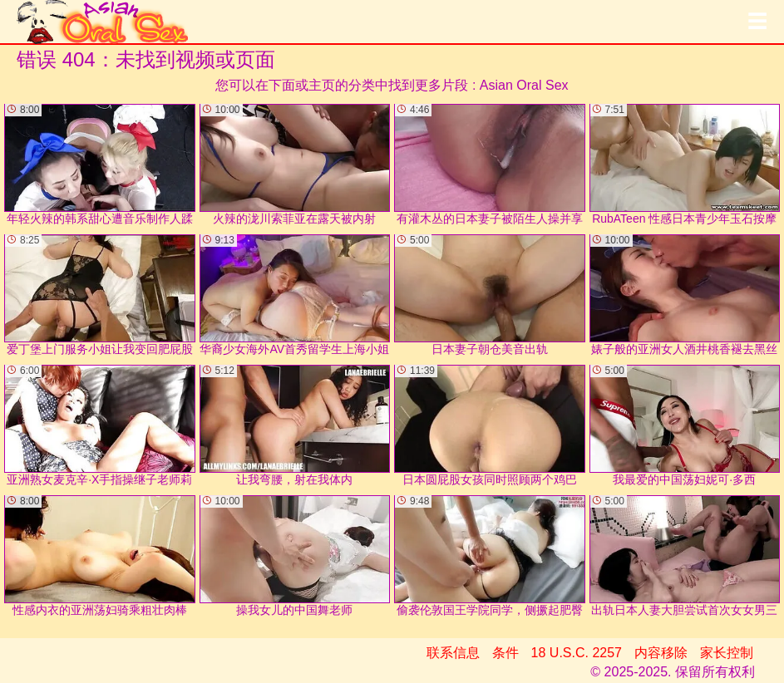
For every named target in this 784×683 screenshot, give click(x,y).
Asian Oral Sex (524, 85)
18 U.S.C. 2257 (577, 653)
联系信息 (453, 653)
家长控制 (727, 653)
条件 (505, 653)
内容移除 (661, 653)
